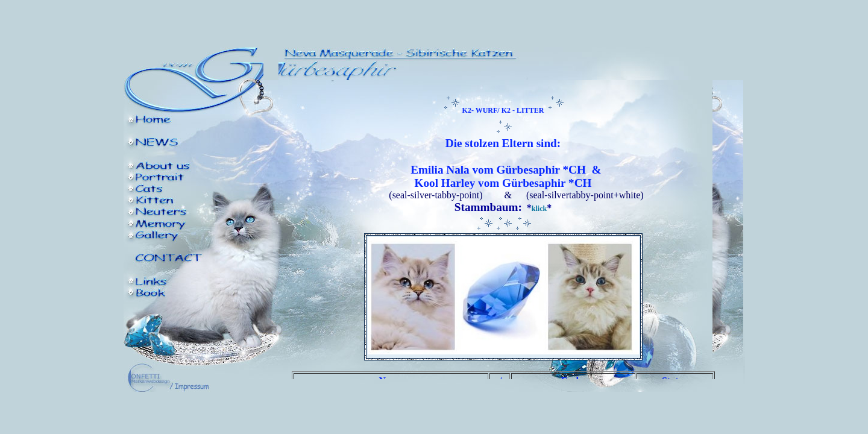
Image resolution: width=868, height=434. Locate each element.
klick (539, 209)
